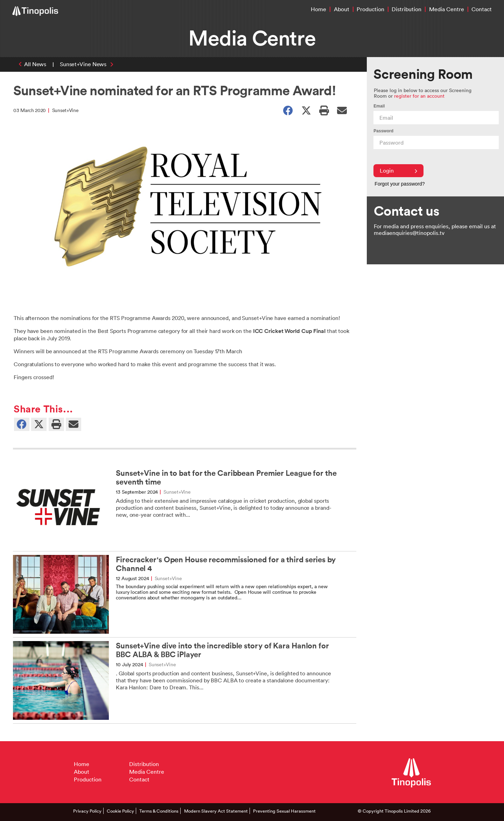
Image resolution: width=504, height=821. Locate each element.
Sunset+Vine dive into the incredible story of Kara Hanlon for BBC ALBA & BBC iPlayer (222, 650)
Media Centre (447, 9)
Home (318, 9)
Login (398, 171)
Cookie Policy (120, 811)
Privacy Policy (87, 811)
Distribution (407, 9)
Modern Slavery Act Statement (216, 811)
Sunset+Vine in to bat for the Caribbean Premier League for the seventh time (226, 478)
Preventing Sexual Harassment (284, 811)
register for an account (419, 96)
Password (383, 131)
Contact (482, 9)
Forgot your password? (400, 184)
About (342, 9)
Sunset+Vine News (83, 64)
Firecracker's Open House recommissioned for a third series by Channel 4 (226, 564)
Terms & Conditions (159, 811)
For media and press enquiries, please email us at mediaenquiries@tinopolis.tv (435, 229)
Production (370, 9)
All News (35, 64)
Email (379, 106)
